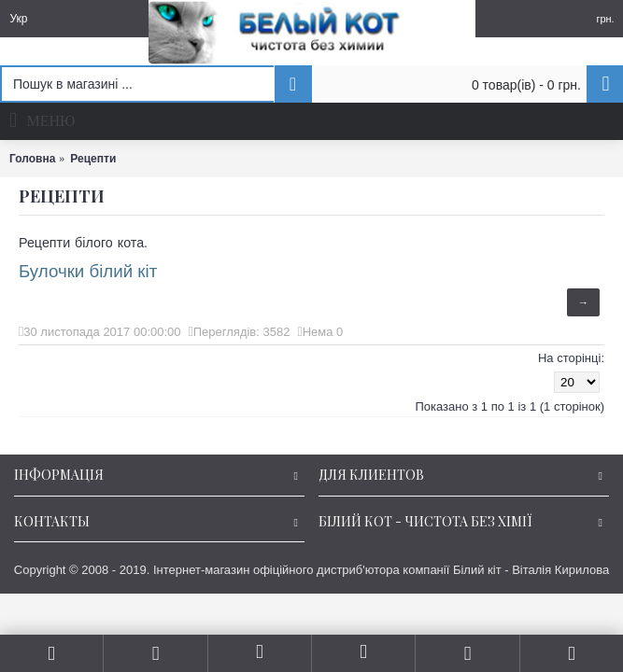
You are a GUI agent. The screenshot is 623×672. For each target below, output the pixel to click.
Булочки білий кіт (88, 271)
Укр (18, 19)
